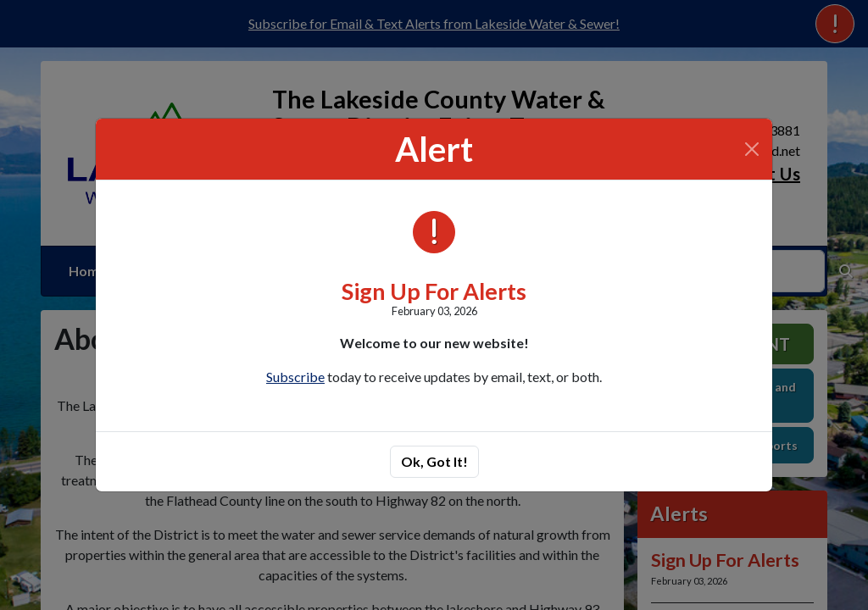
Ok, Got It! (434, 461)
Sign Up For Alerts (434, 291)
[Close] (752, 149)
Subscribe (295, 377)
